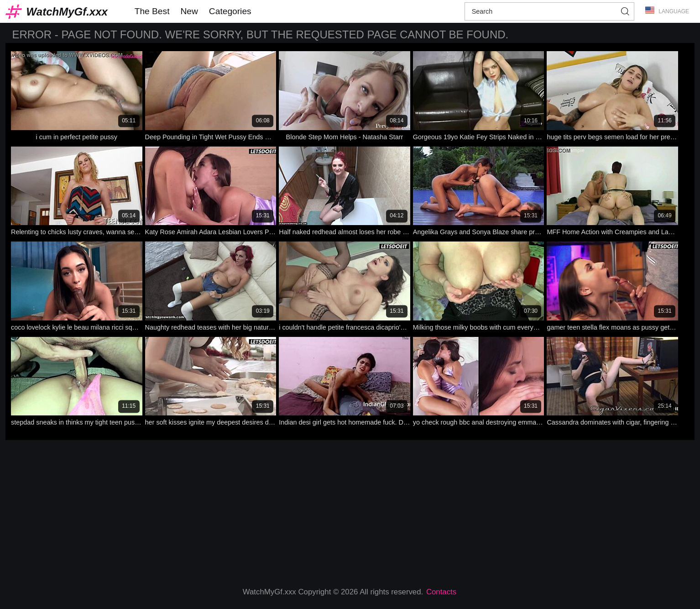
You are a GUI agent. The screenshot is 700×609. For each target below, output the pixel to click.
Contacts (441, 592)
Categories (230, 11)
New (189, 11)
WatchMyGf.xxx (67, 12)
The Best (152, 11)
